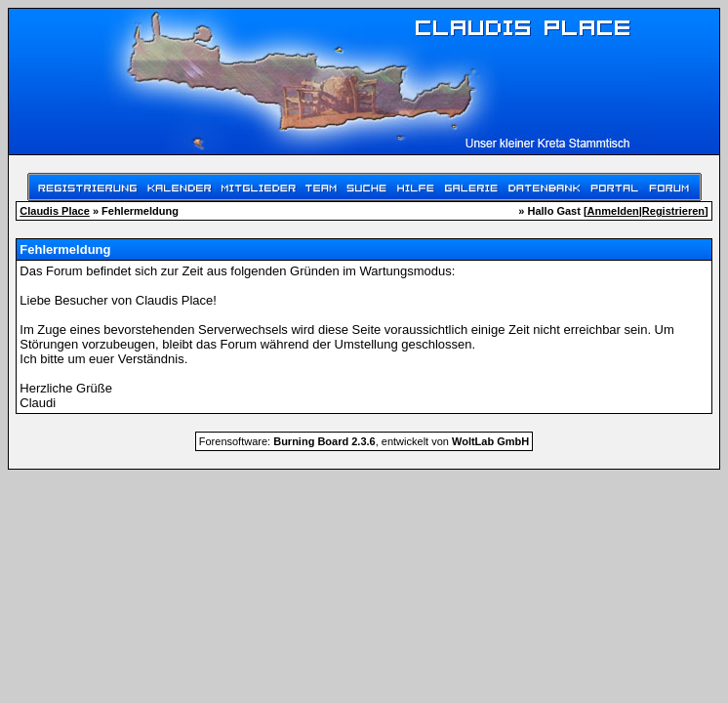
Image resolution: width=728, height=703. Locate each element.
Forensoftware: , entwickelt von (364, 441)
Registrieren (673, 211)
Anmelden (613, 211)
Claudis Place (55, 211)
